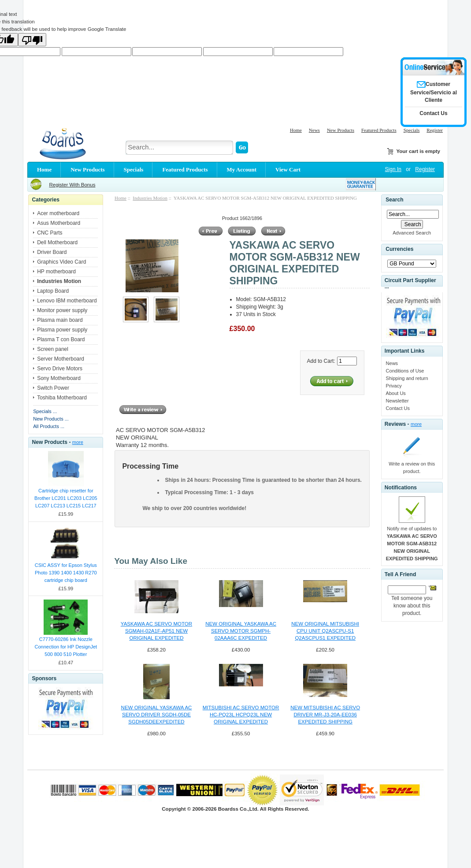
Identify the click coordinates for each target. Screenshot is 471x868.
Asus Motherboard (59, 223)
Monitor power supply (62, 310)
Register (435, 130)
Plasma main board (60, 320)
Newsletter (397, 401)
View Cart (288, 170)
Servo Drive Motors (60, 369)
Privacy (394, 386)
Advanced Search (412, 233)
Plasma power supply (62, 330)
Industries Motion (150, 198)
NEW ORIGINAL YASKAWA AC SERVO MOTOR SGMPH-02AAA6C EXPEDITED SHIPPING (241, 631)
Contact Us (398, 408)
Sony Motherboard (59, 378)
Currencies (399, 249)
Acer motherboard (58, 213)
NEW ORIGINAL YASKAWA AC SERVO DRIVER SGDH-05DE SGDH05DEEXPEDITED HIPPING (157, 715)
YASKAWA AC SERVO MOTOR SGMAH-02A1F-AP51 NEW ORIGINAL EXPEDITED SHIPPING (156, 631)
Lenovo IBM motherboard (67, 301)
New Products (341, 130)
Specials (412, 130)
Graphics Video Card (61, 262)
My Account (242, 170)
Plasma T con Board (61, 339)
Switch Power (53, 388)
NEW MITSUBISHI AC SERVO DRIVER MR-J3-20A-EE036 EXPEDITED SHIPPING (325, 715)
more (78, 442)
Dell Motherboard (57, 242)
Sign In (393, 169)
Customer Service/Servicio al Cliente (434, 92)
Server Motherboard (61, 359)
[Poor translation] (32, 40)
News (314, 130)
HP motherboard (56, 272)
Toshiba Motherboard (62, 398)
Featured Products (379, 130)
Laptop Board (53, 291)
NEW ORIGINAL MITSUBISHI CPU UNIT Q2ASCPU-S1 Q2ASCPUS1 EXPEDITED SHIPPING (325, 631)
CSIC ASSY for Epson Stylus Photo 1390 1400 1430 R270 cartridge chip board (66, 573)
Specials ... (45, 411)
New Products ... (51, 419)
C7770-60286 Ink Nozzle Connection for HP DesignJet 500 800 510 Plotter (66, 647)
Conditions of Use (405, 371)
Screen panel (53, 349)
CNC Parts (50, 233)
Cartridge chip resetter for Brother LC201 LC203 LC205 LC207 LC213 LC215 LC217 (66, 498)
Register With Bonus (72, 185)
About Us (396, 393)
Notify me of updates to (412, 544)
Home (296, 130)
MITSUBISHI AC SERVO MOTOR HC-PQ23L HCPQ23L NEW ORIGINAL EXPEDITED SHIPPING (241, 715)
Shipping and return (407, 378)
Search (394, 200)
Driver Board (52, 252)
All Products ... (49, 426)
